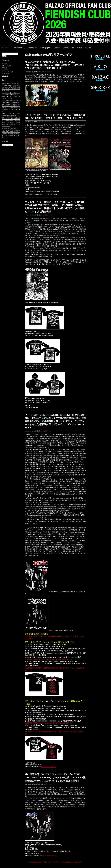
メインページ (51, 862)
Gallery (57, 48)
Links (80, 48)
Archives (5, 141)
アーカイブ (60, 862)
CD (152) (4, 64)
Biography (32, 48)
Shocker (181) (5, 74)
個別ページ (48, 71)
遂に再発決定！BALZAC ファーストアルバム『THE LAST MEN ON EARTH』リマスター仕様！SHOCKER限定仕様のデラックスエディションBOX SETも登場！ (55, 778)
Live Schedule (19, 48)
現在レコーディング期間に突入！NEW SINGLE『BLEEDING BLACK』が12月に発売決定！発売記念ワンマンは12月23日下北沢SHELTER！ (54, 65)
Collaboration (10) (7, 66)
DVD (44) (4, 68)
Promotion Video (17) (7, 72)
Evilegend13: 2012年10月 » (74, 862)
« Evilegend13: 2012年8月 (37, 862)
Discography (45, 48)
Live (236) (5, 70)
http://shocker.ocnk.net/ (49, 767)
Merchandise (69, 48)
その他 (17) (5, 76)
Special (88, 48)
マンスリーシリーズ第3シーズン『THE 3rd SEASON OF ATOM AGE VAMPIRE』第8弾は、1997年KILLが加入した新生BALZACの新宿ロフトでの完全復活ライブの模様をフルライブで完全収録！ (11, 106)
